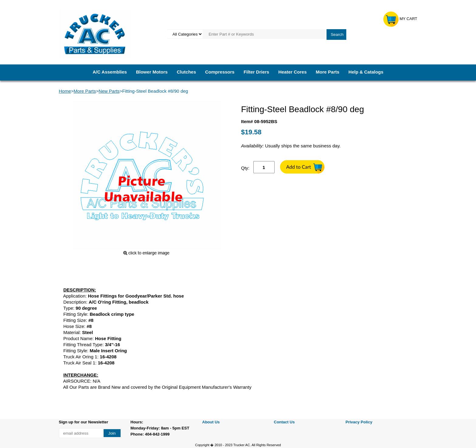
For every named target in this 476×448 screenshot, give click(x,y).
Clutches (186, 72)
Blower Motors (152, 72)
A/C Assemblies (110, 72)
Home (65, 91)
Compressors (220, 72)
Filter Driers (256, 72)
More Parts (328, 72)
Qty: (245, 168)
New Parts (109, 91)
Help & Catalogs (366, 72)
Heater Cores (292, 72)
